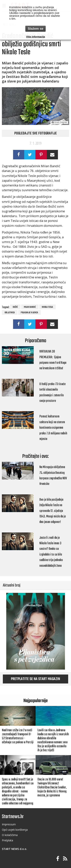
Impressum (9, 824)
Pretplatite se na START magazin (35, 679)
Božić (15, 307)
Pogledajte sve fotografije (36, 133)
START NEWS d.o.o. (14, 849)
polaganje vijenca (29, 313)
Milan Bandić (30, 307)
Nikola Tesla (47, 307)
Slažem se (35, 29)
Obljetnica (10, 313)
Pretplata (7, 840)
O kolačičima (10, 835)
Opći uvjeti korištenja (15, 830)
